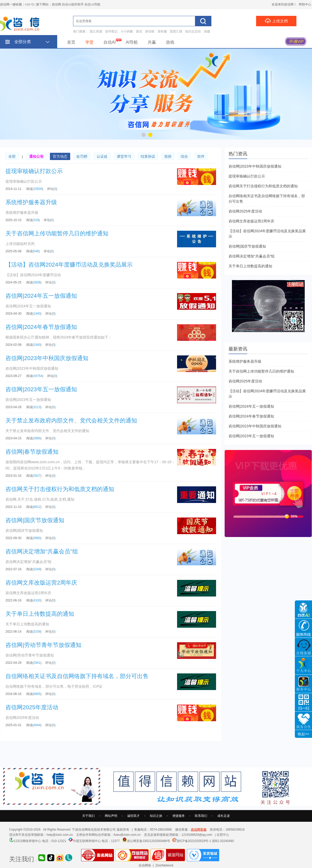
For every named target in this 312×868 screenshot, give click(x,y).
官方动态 (60, 156)
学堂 (89, 42)
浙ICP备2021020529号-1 (194, 841)
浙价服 (162, 31)
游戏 (170, 42)
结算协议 (148, 156)
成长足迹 (224, 816)
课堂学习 (124, 156)
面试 (139, 31)
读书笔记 (111, 31)
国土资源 (96, 31)
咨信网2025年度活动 (245, 211)
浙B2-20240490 (223, 841)
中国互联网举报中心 (87, 841)
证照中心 (223, 835)
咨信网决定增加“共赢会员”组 (252, 256)
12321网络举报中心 (27, 841)
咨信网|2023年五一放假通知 (251, 436)
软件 (201, 156)
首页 (71, 42)
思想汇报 (176, 31)
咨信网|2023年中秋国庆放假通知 (255, 166)
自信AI (110, 42)
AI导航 (132, 42)
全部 (12, 156)
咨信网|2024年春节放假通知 (251, 416)
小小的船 (127, 31)
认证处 (102, 156)
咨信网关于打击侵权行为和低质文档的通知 (263, 186)
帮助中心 (305, 4)
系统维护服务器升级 (245, 361)
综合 (184, 156)
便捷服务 (179, 816)
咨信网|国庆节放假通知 (247, 246)
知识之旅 (156, 816)
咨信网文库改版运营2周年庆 (251, 221)
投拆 (168, 156)
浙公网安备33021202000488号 (148, 841)
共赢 (152, 42)
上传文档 (276, 21)
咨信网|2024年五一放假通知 (251, 406)
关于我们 (88, 816)
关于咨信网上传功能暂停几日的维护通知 (261, 371)
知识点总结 (193, 31)
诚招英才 (133, 816)
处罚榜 (82, 156)
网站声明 (111, 816)
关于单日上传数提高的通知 (250, 266)
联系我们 (201, 816)
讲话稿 (150, 31)
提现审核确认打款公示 (247, 176)
